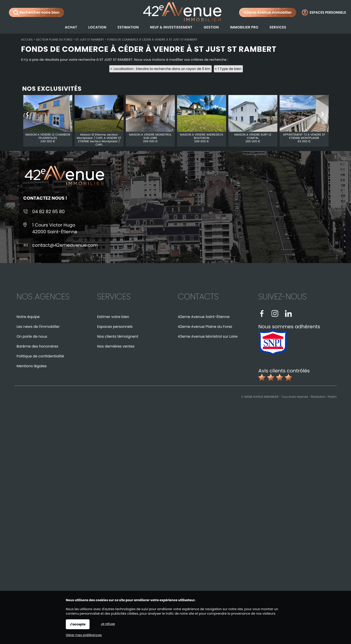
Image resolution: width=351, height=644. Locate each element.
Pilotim (332, 397)
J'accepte (78, 624)
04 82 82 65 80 (48, 212)
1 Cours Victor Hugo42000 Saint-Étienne (55, 228)
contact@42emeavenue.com (65, 245)
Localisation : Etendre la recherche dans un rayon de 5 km (162, 69)
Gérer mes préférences (84, 635)
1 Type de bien (230, 69)
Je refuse (108, 624)
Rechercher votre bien (36, 13)
